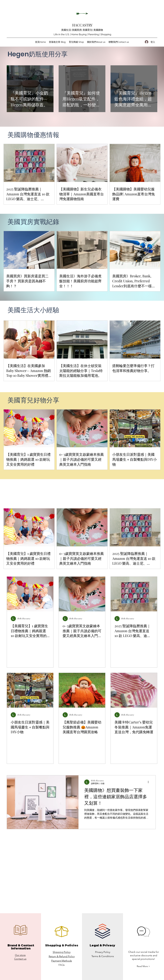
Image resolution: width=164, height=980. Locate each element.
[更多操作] (149, 782)
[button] (143, 966)
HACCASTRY (82, 25)
